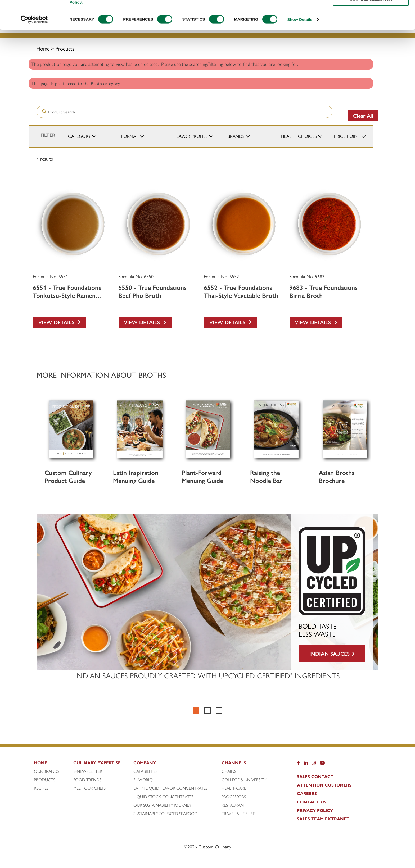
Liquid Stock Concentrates (163, 797)
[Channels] (250, 764)
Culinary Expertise (198, 24)
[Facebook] (298, 764)
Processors (234, 797)
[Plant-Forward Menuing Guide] (208, 429)
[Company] (177, 764)
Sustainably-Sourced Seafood (166, 814)
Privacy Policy (315, 810)
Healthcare (234, 788)
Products (138, 24)
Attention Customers (324, 785)
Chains (229, 771)
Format (130, 136)
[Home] (53, 764)
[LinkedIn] (306, 764)
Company (297, 24)
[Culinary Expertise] (102, 764)
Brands (236, 136)
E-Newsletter (88, 771)
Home (43, 48)
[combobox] (246, 12)
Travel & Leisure (238, 814)
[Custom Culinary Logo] (76, 27)
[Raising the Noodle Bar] (276, 429)
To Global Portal (382, 13)
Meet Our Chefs (89, 788)
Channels (343, 24)
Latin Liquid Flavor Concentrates (170, 788)
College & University (244, 780)
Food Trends (87, 780)
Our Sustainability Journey (162, 805)
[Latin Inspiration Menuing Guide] (139, 429)
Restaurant (234, 805)
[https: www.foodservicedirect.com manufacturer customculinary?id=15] (353, 19)
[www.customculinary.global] (366, 13)
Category (79, 136)
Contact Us (312, 802)
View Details (60, 322)
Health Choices (299, 136)
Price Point (347, 136)
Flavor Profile (191, 136)
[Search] (151, 12)
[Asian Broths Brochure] (345, 429)
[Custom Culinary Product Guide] (71, 429)
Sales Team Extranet (323, 819)
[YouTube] (322, 764)
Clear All (363, 115)
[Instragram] (314, 764)
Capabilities (145, 771)
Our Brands (47, 771)
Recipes (255, 24)
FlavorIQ (143, 780)
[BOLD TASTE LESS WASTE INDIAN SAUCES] (207, 592)
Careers (307, 793)
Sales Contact (315, 776)
